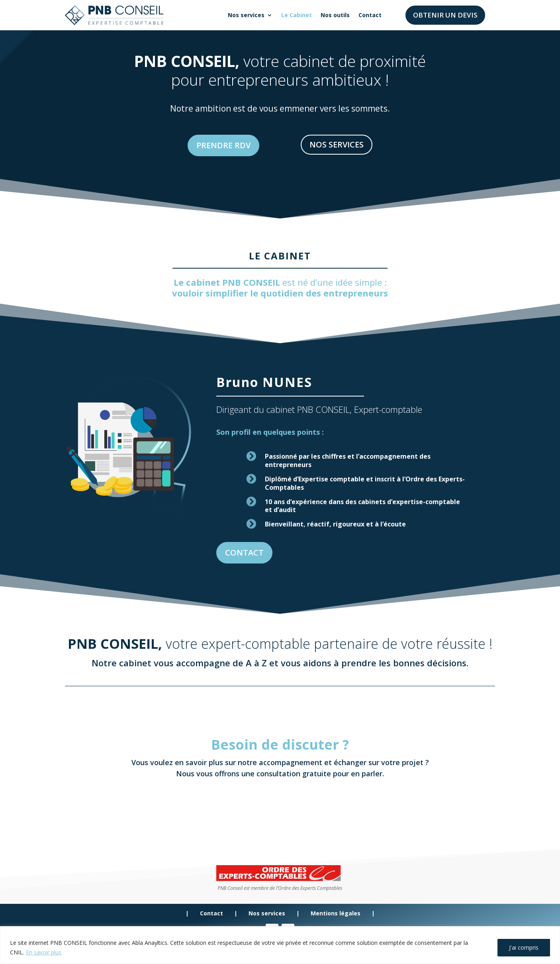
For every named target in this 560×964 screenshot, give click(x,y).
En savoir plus (44, 952)
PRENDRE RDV (222, 145)
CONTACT (262, 512)
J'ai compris (524, 947)
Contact (370, 15)
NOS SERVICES (338, 144)
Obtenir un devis (445, 15)
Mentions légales (335, 913)
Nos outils (335, 15)
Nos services (246, 15)
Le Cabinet (297, 15)
